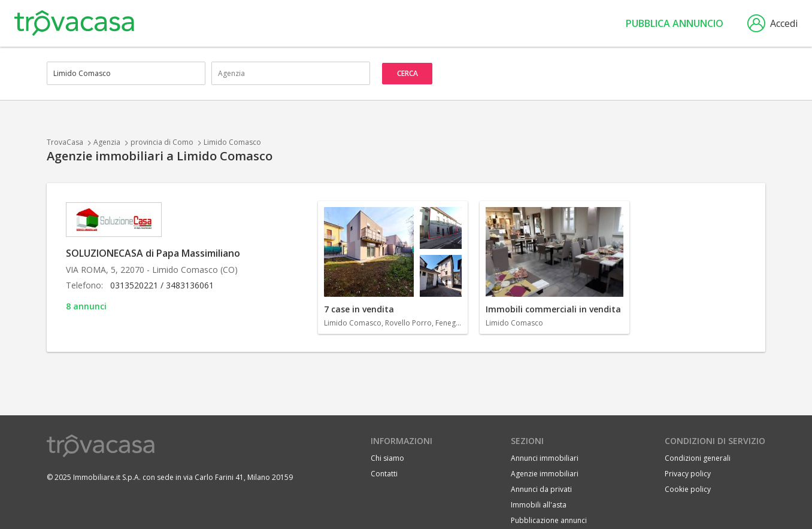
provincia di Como (162, 142)
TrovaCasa (65, 142)
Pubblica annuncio (675, 23)
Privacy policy (688, 474)
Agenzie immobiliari (545, 474)
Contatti (384, 474)
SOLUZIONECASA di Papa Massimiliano (153, 253)
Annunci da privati (541, 489)
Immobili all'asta (539, 505)
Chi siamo (387, 458)
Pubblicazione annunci (549, 520)
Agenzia (107, 142)
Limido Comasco (232, 142)
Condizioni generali (698, 458)
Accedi (772, 23)
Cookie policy (688, 489)
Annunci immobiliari (545, 458)
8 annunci (86, 306)
